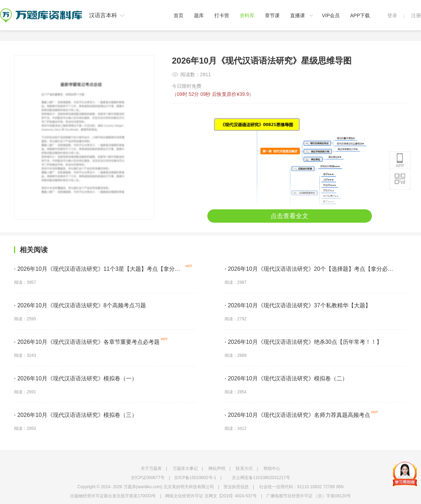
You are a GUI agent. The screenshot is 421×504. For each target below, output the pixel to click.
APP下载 (360, 15)
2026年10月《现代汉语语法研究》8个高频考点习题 (80, 305)
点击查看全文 (289, 216)
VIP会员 (331, 15)
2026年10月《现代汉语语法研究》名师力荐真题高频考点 (297, 415)
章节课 (272, 15)
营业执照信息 (236, 487)
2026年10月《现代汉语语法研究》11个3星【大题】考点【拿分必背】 (97, 270)
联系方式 (244, 469)
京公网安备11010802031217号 (261, 478)
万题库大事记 (185, 469)
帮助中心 (272, 469)
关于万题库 (151, 469)
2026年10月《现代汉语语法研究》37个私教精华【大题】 (298, 305)
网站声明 (217, 469)
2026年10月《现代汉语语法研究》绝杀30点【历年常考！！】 (303, 342)
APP (400, 161)
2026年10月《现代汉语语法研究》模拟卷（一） (76, 378)
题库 (199, 15)
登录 (392, 15)
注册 (416, 15)
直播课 (298, 15)
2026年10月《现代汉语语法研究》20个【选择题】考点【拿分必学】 (306, 270)
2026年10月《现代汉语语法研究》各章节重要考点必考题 (87, 342)
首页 (179, 15)
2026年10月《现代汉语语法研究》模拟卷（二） (286, 378)
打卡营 (222, 15)
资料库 (247, 15)
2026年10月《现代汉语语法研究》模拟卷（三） (76, 415)
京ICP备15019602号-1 (195, 478)
